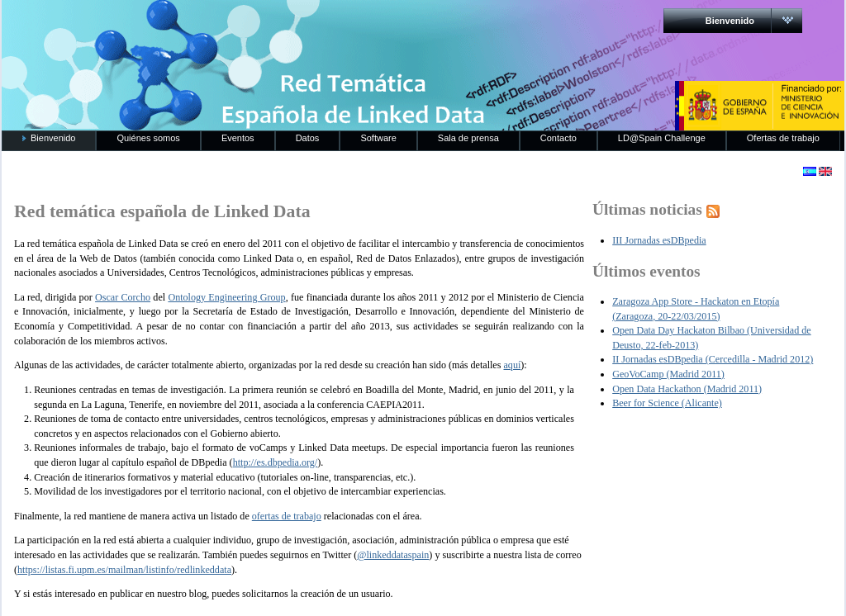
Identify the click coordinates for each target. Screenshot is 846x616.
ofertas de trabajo (287, 516)
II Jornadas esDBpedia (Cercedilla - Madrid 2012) (713, 359)
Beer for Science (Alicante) (667, 403)
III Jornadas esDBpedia (659, 240)
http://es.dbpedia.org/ (276, 462)
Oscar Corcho (123, 297)
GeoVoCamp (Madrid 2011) (668, 374)
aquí (512, 365)
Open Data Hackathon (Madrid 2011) (687, 389)
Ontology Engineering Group (226, 297)
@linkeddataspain (393, 555)
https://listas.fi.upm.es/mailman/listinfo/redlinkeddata (124, 570)
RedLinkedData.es (174, 25)
